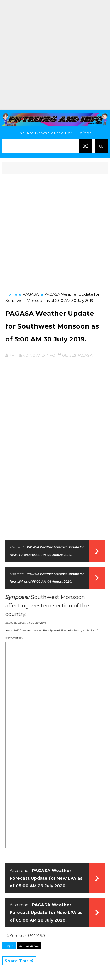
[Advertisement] (55, 55)
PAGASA (31, 294)
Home (11, 294)
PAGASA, (85, 355)
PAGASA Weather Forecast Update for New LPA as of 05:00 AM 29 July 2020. (46, 878)
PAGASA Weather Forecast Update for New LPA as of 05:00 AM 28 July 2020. (46, 913)
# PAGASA (29, 946)
